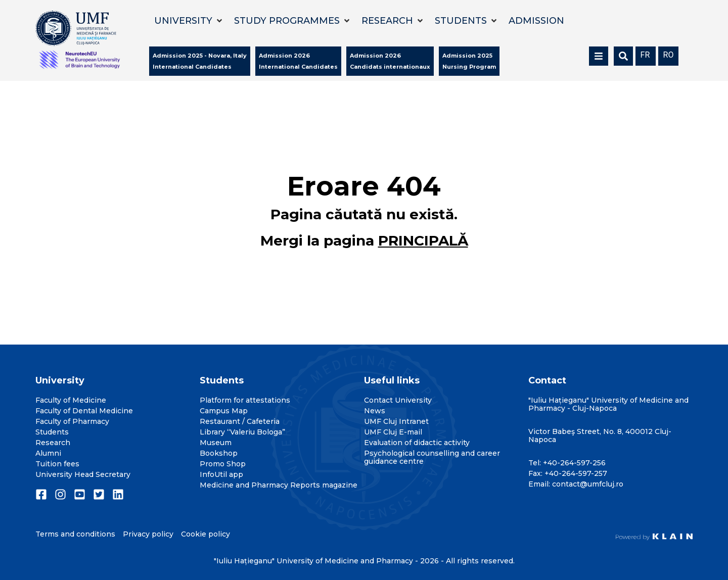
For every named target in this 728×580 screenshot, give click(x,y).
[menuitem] (646, 54)
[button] (189, 21)
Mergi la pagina (364, 240)
